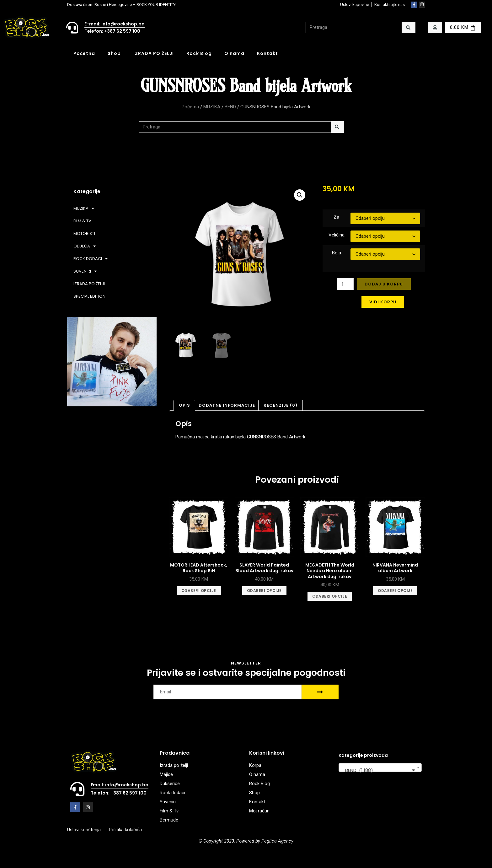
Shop (114, 53)
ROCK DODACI (91, 259)
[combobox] (380, 768)
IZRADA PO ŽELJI (154, 53)
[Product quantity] (345, 284)
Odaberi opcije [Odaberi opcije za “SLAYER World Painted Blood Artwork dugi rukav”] (264, 591)
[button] (300, 195)
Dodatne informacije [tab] (227, 405)
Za (336, 217)
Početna (84, 53)
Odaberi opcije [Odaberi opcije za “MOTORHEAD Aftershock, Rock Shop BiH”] (199, 591)
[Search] (408, 27)
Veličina (337, 235)
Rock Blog (199, 53)
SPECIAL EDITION (89, 296)
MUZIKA (212, 107)
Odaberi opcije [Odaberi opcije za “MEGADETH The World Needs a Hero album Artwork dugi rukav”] (330, 596)
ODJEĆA (85, 246)
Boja (337, 253)
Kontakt (267, 53)
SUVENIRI (85, 271)
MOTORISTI (84, 233)
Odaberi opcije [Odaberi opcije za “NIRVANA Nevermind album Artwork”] (395, 591)
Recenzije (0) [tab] (281, 405)
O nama (234, 53)
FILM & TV (82, 221)
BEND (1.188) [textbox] (378, 770)
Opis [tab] (184, 405)
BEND (230, 107)
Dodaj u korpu (384, 284)
